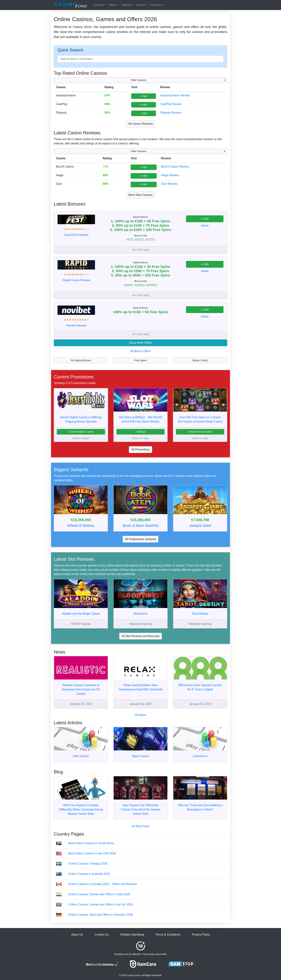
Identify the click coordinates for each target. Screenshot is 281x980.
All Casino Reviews (141, 124)
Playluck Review (171, 113)
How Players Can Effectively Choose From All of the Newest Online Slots (141, 809)
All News (140, 715)
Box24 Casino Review (175, 167)
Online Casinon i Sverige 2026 (88, 864)
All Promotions (140, 450)
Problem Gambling (132, 935)
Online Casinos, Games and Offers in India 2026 (99, 894)
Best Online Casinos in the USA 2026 (92, 853)
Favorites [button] (156, 5)
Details (205, 226)
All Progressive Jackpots (140, 539)
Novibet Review (76, 326)
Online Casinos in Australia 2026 (89, 874)
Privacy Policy (201, 935)
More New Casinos (140, 195)
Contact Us (102, 935)
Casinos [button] (99, 5)
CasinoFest (200, 756)
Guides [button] (140, 5)
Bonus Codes (200, 360)
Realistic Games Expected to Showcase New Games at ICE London (81, 689)
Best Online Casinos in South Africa (91, 843)
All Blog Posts (141, 826)
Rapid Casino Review (76, 280)
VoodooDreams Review (175, 95)
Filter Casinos (139, 80)
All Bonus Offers (140, 351)
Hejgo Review (170, 175)
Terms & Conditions (168, 935)
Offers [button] (113, 5)
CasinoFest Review (76, 235)
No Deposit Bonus (81, 360)
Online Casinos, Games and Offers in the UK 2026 (101, 904)
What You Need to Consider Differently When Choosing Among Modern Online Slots (81, 809)
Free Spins (140, 360)
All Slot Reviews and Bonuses (141, 636)
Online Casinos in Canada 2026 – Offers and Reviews (103, 884)
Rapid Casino (140, 756)
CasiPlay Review (171, 104)
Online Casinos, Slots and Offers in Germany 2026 (101, 915)
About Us (77, 935)
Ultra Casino (81, 756)
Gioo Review (169, 184)
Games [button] (126, 5)
